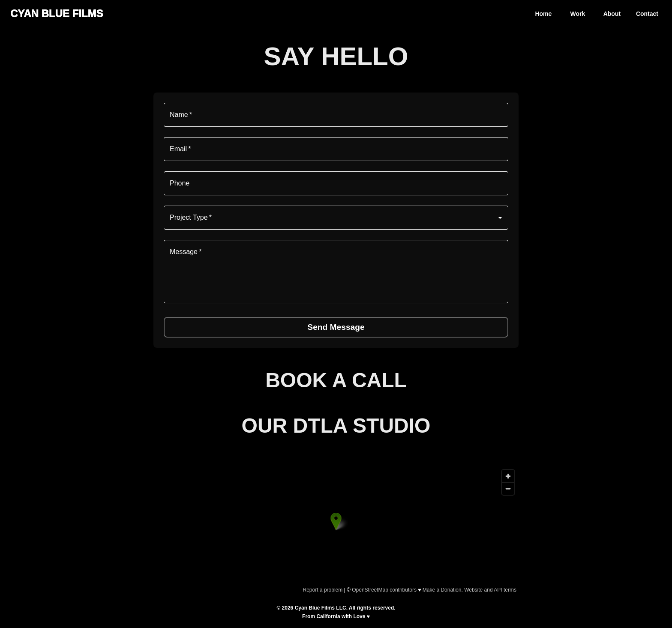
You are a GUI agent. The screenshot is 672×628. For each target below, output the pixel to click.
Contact (647, 14)
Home (543, 14)
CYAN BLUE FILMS (57, 13)
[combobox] (336, 218)
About (612, 14)
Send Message (336, 327)
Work (578, 14)
